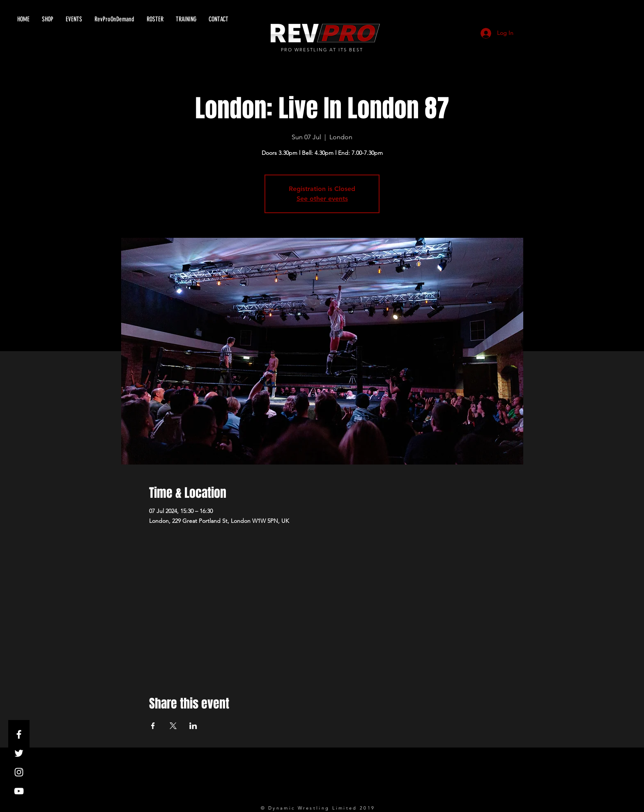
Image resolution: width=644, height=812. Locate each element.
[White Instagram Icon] (19, 772)
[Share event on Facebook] (153, 726)
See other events (322, 199)
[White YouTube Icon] (19, 791)
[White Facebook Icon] (19, 734)
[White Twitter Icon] (19, 753)
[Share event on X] (173, 726)
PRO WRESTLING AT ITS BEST (322, 50)
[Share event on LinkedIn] (193, 726)
